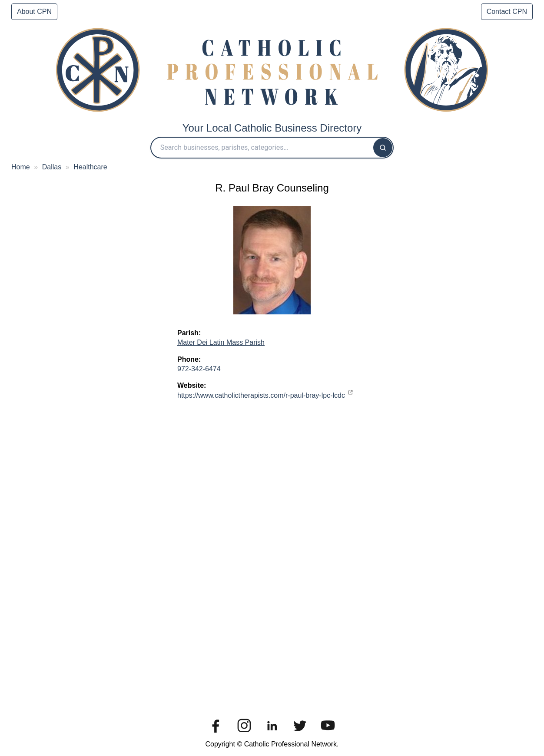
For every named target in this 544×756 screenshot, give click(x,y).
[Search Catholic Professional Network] (262, 147)
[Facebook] (216, 734)
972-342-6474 (199, 369)
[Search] (383, 148)
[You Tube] (328, 734)
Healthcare (90, 167)
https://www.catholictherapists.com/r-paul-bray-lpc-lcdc (261, 395)
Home (21, 167)
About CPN (34, 12)
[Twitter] (300, 734)
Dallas (52, 167)
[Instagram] (244, 734)
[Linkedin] (272, 734)
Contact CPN (507, 12)
